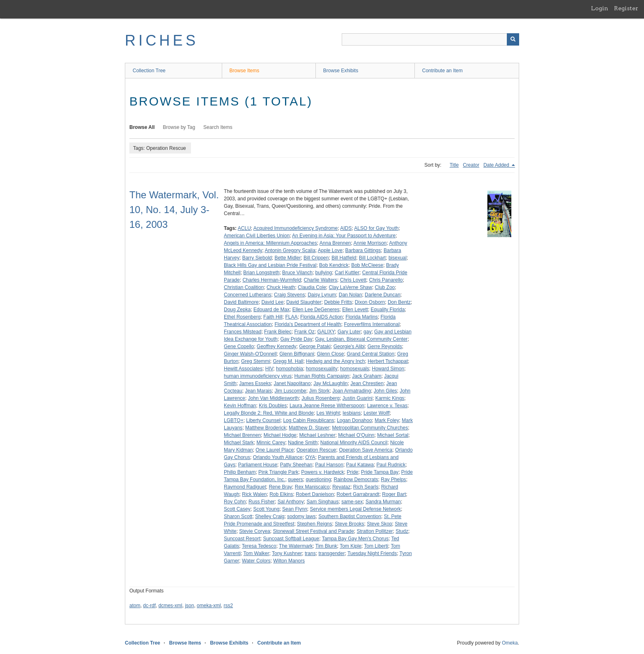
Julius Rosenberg (321, 398)
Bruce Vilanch (297, 273)
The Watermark (296, 546)
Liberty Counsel (263, 420)
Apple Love (330, 250)
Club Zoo (385, 287)
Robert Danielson (315, 494)
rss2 (228, 606)
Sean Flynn (295, 509)
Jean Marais (258, 391)
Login (600, 8)
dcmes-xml (170, 606)
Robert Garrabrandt (358, 494)
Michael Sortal (393, 435)
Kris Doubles (273, 406)
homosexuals (355, 369)
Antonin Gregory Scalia (290, 250)
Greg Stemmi (256, 361)
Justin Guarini (358, 398)
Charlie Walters (321, 280)
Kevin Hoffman (240, 406)
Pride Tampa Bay (380, 472)
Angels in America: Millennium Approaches (270, 243)
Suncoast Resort (242, 539)
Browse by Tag (179, 127)
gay (367, 332)
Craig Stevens (289, 295)
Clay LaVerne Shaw (351, 287)
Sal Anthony (291, 502)
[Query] (430, 39)
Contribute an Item (443, 71)
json (189, 606)
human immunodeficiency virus (258, 376)
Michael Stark (239, 443)
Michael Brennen (242, 435)
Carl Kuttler (347, 273)
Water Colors (256, 561)
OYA (310, 457)
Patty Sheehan (296, 465)
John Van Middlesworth (274, 398)
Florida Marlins (362, 317)
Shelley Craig (270, 516)
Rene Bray (280, 487)
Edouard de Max (271, 310)
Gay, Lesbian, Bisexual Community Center (361, 339)
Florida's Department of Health (308, 324)
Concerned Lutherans (247, 295)
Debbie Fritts (338, 302)
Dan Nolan (351, 295)
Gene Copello (239, 347)
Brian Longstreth (261, 273)
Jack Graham (367, 376)
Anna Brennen (335, 243)
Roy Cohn (235, 502)
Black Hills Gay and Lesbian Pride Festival (270, 265)
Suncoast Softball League (291, 539)
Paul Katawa (360, 465)
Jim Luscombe (290, 391)
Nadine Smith (303, 443)
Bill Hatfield (344, 258)
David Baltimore (241, 302)
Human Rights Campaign (322, 376)
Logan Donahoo (354, 420)
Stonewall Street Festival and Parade (313, 531)
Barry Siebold (257, 258)
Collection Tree (149, 71)
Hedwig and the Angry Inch (335, 361)
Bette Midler (287, 258)
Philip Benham (240, 472)
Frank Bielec (278, 332)
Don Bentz (399, 302)
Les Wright (328, 413)
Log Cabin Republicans (308, 420)
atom (135, 606)
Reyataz (341, 487)
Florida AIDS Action (321, 317)
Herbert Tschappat (388, 361)
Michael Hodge (280, 435)
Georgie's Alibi (349, 347)
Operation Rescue (316, 450)
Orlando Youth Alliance (278, 457)
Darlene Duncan (383, 295)
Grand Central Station (370, 354)
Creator (471, 165)
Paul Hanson (329, 465)
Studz (402, 531)
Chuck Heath (281, 287)
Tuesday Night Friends (372, 553)
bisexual (398, 258)
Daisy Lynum (322, 295)
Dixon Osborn (370, 302)
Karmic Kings (390, 398)
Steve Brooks (349, 524)
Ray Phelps (393, 480)
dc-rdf (149, 606)
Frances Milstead (243, 332)
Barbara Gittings (363, 250)
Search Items (218, 127)
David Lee (272, 302)
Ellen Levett (355, 310)
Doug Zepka (237, 310)
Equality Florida (388, 310)
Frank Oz (304, 332)
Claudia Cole (312, 287)
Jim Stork (319, 391)
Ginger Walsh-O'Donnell (250, 354)
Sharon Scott (238, 516)
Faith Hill (273, 317)
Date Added (497, 165)
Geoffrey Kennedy (277, 347)
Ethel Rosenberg (242, 317)
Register (626, 8)
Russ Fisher (262, 502)
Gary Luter (349, 332)
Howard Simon (388, 369)
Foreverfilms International (371, 324)
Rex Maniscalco (312, 487)
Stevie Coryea (254, 531)
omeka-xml (209, 606)
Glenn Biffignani (297, 354)
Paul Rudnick (391, 465)
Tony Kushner (287, 553)
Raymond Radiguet (245, 487)
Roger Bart (394, 494)
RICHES (162, 40)
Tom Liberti (376, 546)
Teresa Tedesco (259, 546)
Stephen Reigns (314, 524)
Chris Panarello (386, 280)
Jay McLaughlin (330, 383)
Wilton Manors (289, 561)
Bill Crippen (316, 258)
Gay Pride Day (296, 339)
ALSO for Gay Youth (376, 228)
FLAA (291, 317)
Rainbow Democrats (356, 480)
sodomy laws (301, 516)
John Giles (385, 391)
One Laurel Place (275, 450)
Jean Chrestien (367, 383)
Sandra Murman (383, 502)
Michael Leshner (317, 435)
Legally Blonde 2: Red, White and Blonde (269, 413)
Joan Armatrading (352, 391)
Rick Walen (254, 494)
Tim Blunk (326, 546)
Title (454, 165)
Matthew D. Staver (309, 428)
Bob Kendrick (334, 265)
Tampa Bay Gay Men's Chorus (355, 539)
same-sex (352, 502)
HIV (269, 369)
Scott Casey (237, 509)
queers (296, 480)
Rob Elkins (281, 494)
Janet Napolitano (292, 383)
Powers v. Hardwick (322, 472)
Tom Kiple (351, 546)
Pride (352, 472)
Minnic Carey (271, 443)
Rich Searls (366, 487)
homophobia (290, 369)
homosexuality (322, 369)
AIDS (346, 228)
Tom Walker (256, 553)
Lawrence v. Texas (387, 406)
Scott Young (266, 509)
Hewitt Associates (243, 369)
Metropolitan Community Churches (370, 428)
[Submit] (513, 39)
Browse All (142, 127)
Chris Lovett (353, 280)
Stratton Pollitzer (375, 531)
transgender (331, 553)
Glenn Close (330, 354)
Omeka (510, 643)
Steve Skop (379, 524)
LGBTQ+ (234, 420)
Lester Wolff (377, 413)
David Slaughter (304, 302)
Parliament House (258, 465)
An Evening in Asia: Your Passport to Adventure (344, 236)
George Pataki (315, 347)
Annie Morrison (370, 243)
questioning (318, 480)
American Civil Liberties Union (257, 236)
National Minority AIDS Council (354, 443)
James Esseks (255, 383)
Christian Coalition (244, 287)
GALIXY (326, 332)
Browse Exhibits (341, 71)
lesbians (352, 413)
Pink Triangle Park (278, 472)
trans (310, 553)
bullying (324, 273)
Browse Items (245, 71)
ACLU (244, 228)
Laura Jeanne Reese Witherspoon (327, 406)
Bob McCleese (367, 265)
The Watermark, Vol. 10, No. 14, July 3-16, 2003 (174, 210)
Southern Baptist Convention (350, 516)
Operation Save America (366, 450)
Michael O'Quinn (356, 435)
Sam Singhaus (322, 502)
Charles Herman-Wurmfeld (271, 280)
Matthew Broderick (266, 428)
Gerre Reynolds (385, 347)
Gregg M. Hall (288, 361)
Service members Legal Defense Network (355, 509)
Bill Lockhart (372, 258)
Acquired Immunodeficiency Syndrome (296, 228)
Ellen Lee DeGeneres (316, 310)
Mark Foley (387, 420)
